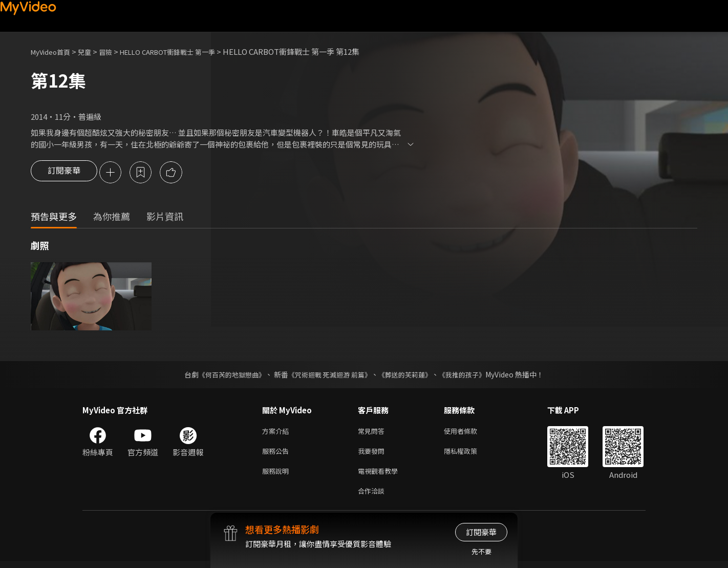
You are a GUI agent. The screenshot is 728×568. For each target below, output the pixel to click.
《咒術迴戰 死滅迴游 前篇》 (329, 375)
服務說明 (277, 476)
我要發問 (373, 454)
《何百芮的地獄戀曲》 (225, 375)
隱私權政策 (469, 454)
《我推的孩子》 (470, 375)
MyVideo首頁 (54, 51)
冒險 (116, 51)
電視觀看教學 (381, 476)
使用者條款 (469, 433)
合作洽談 (373, 497)
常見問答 (373, 433)
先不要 (481, 551)
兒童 (93, 51)
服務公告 (277, 454)
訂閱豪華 (64, 173)
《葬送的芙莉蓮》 (409, 375)
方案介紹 (277, 433)
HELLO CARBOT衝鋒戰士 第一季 (187, 51)
